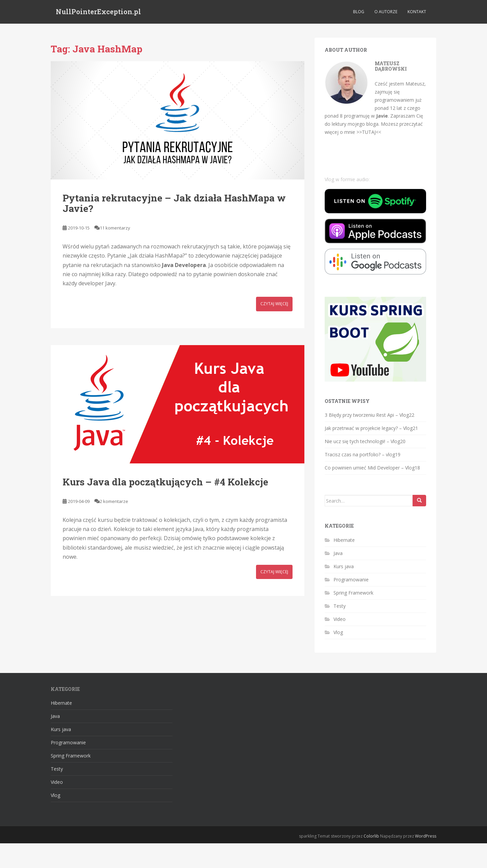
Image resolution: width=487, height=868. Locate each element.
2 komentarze (114, 501)
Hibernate (344, 540)
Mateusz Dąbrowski (391, 66)
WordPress (426, 836)
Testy (340, 606)
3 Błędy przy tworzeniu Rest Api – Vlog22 (369, 415)
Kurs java (344, 566)
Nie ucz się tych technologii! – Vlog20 (365, 441)
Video (340, 619)
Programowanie (351, 580)
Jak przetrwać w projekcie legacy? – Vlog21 (371, 428)
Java (338, 553)
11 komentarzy (115, 228)
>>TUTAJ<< (369, 132)
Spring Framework (353, 593)
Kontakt (417, 12)
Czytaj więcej (274, 304)
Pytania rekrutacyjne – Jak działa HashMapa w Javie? (174, 203)
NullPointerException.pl (98, 12)
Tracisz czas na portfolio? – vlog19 (363, 454)
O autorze (386, 12)
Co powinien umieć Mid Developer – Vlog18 (372, 468)
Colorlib (371, 836)
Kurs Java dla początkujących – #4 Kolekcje (165, 482)
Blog (359, 12)
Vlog (338, 632)
